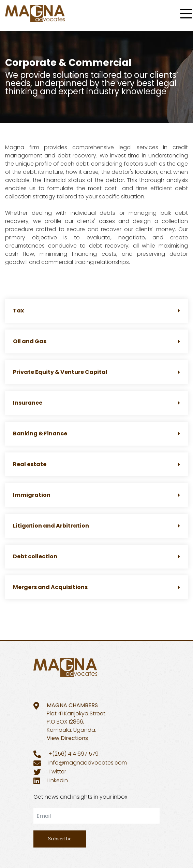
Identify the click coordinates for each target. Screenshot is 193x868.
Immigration (96, 495)
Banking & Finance (96, 433)
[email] (96, 816)
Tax (96, 311)
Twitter (57, 772)
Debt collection (96, 556)
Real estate (96, 464)
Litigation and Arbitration (96, 526)
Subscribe (60, 839)
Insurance (96, 403)
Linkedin (58, 780)
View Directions (67, 738)
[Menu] (186, 14)
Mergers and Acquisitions (96, 587)
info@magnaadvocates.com (88, 763)
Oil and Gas (96, 341)
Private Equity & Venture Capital (96, 372)
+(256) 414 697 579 (73, 754)
